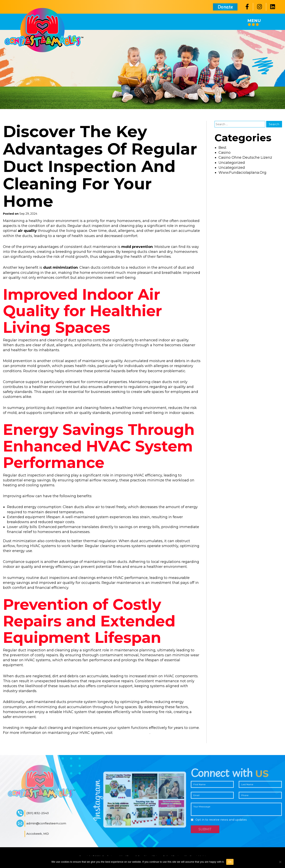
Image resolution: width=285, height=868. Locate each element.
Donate (225, 7)
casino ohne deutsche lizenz (245, 157)
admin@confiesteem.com (46, 826)
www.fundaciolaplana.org (242, 173)
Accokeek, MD (38, 836)
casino (225, 153)
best (222, 148)
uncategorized (232, 163)
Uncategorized (232, 168)
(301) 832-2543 (38, 816)
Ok (230, 862)
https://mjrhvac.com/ (132, 733)
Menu (254, 22)
